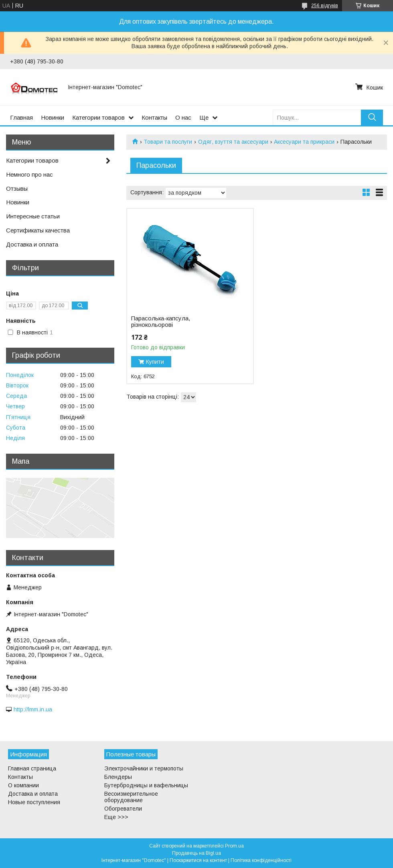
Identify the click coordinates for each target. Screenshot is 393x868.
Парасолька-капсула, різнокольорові (161, 322)
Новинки (53, 117)
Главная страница (32, 768)
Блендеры (118, 777)
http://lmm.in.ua (33, 709)
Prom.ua (234, 846)
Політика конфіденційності (261, 860)
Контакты (154, 117)
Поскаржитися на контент (198, 860)
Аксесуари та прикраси (304, 142)
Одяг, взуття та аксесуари (233, 142)
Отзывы (17, 188)
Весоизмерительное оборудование (131, 797)
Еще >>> (116, 817)
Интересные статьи (33, 216)
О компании (23, 785)
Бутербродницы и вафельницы (146, 785)
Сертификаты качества (38, 230)
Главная (21, 117)
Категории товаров (98, 117)
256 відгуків (325, 6)
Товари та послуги (168, 142)
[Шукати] (372, 117)
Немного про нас (29, 174)
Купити (155, 362)
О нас (183, 117)
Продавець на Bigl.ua (196, 853)
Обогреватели (123, 809)
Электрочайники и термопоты (144, 768)
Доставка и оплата (32, 244)
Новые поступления (34, 802)
